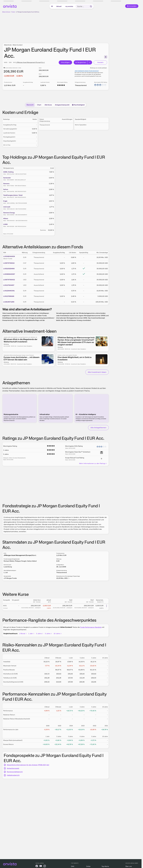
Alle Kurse (48, 105)
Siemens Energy (9, 213)
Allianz (6, 218)
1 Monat (23, 634)
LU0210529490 (9, 269)
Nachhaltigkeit (78, 105)
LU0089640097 (9, 274)
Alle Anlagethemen (98, 428)
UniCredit (7, 207)
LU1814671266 (9, 302)
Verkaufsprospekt (13, 768)
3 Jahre (40, 634)
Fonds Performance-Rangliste (91, 627)
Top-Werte (105, 866)
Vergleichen (81, 62)
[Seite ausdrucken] (106, 57)
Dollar (88, 866)
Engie (5, 201)
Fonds (13, 12)
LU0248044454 (9, 256)
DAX (73, 866)
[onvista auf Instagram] (45, 866)
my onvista (69, 6)
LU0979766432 (9, 280)
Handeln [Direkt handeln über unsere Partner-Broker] (100, 62)
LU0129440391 (9, 291)
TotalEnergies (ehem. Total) (13, 195)
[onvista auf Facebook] (37, 866)
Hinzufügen (65, 62)
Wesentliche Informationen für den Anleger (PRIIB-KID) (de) (28, 765)
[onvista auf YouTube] (41, 866)
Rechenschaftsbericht (15, 772)
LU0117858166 (9, 296)
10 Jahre (58, 634)
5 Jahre (49, 634)
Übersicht (30, 105)
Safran (6, 189)
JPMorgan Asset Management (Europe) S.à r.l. (31, 62)
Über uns (129, 866)
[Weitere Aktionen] (106, 606)
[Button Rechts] (90, 62)
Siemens (6, 184)
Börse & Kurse (6, 12)
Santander (7, 178)
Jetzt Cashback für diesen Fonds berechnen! (87, 71)
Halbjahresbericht (13, 775)
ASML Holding (8, 172)
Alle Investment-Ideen (97, 372)
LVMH (5, 224)
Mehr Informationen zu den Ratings (93, 463)
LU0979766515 (9, 263)
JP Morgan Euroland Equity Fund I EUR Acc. (28, 12)
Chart (39, 105)
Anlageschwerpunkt (62, 105)
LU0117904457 (9, 285)
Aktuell (59, 6)
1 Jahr (31, 634)
